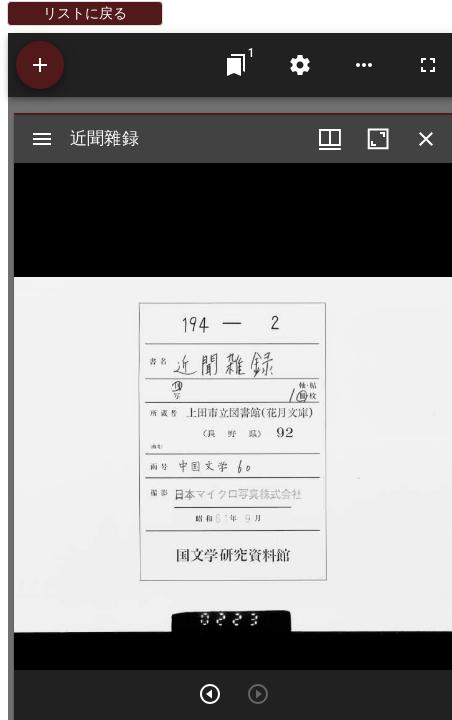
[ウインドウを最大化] (378, 139)
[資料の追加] (40, 65)
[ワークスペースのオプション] (364, 65)
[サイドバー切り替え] (42, 139)
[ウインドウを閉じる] (426, 139)
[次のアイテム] (210, 694)
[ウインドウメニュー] (330, 139)
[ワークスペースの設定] (300, 65)
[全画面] (428, 65)
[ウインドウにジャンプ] (236, 65)
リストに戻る (85, 13)
